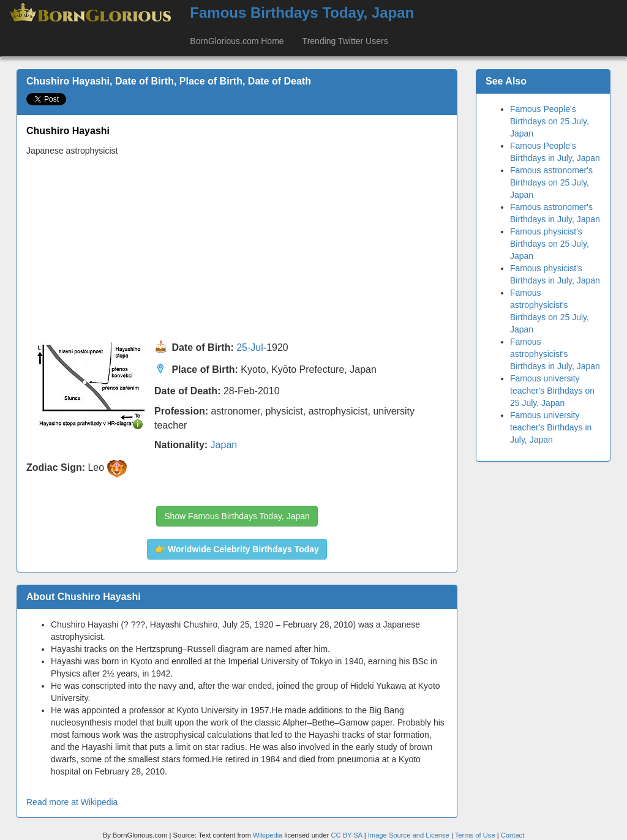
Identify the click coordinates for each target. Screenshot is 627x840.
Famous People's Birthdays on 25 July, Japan (550, 121)
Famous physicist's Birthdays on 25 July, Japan (550, 244)
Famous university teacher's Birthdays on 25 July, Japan (552, 391)
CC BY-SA (346, 835)
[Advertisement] (237, 249)
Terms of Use (476, 835)
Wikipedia (268, 835)
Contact (513, 835)
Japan (224, 445)
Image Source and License (409, 835)
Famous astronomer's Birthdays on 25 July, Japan (551, 182)
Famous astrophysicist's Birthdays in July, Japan (555, 354)
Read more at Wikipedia (72, 802)
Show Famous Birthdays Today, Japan (237, 516)
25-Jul (250, 347)
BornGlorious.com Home (237, 41)
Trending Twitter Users (345, 41)
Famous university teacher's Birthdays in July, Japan (551, 427)
